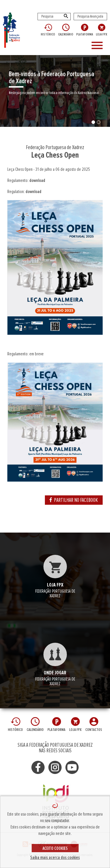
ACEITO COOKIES (55, 848)
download (37, 180)
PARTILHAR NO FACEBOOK (74, 500)
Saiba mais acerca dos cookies (55, 857)
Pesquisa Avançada (90, 16)
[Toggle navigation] (98, 46)
